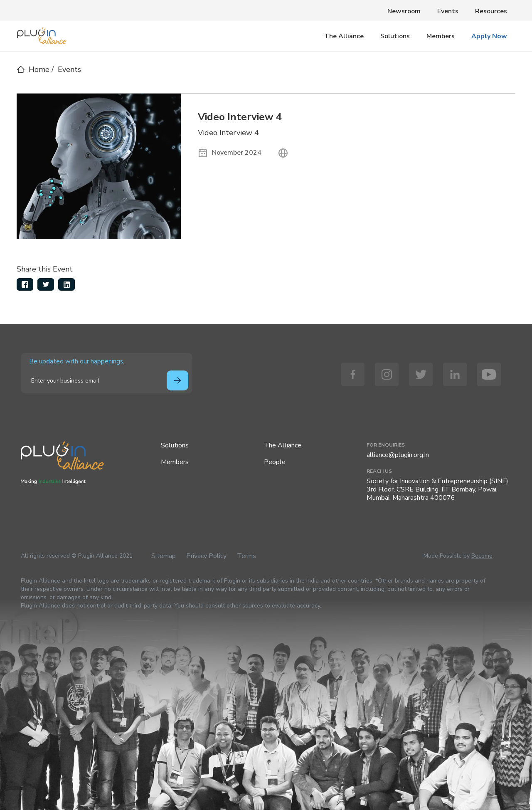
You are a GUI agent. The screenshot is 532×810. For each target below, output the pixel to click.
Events (448, 11)
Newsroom (404, 11)
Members (441, 36)
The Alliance (344, 36)
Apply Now (489, 36)
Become (482, 556)
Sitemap (164, 556)
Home (39, 69)
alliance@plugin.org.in (398, 455)
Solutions (395, 36)
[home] (42, 34)
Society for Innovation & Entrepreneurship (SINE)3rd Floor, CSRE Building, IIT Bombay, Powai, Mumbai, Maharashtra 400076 (437, 489)
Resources (491, 11)
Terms (246, 556)
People (275, 462)
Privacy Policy (206, 556)
